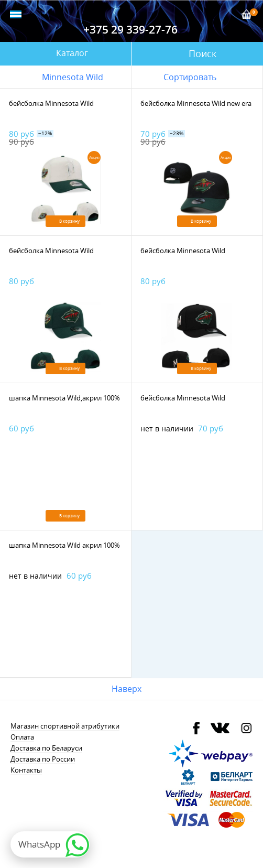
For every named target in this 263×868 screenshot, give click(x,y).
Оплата (22, 737)
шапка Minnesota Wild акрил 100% (64, 545)
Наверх (127, 689)
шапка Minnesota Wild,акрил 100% (64, 398)
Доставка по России (43, 759)
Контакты (26, 770)
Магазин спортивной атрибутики (65, 726)
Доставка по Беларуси (46, 748)
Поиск (202, 53)
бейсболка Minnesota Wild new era (196, 103)
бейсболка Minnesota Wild (51, 103)
